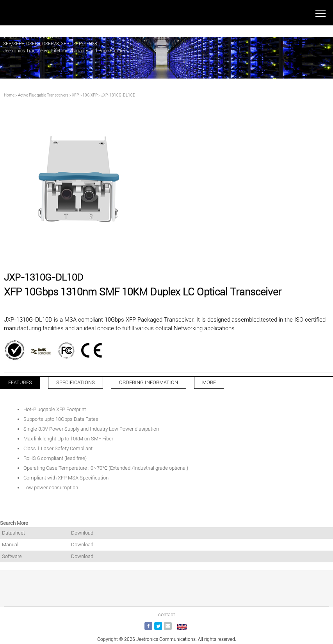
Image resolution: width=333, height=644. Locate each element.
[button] (157, 255)
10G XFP (90, 95)
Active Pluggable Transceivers (43, 95)
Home (9, 95)
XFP (75, 95)
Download (82, 533)
